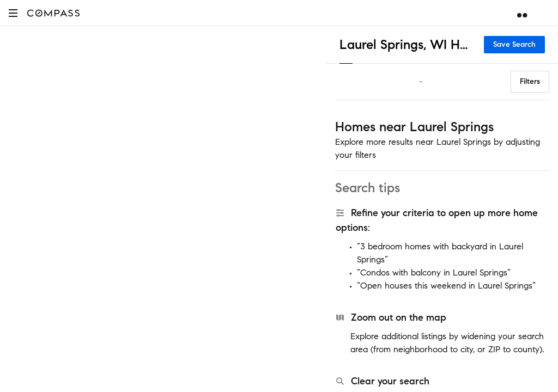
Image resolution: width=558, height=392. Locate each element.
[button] (13, 13)
